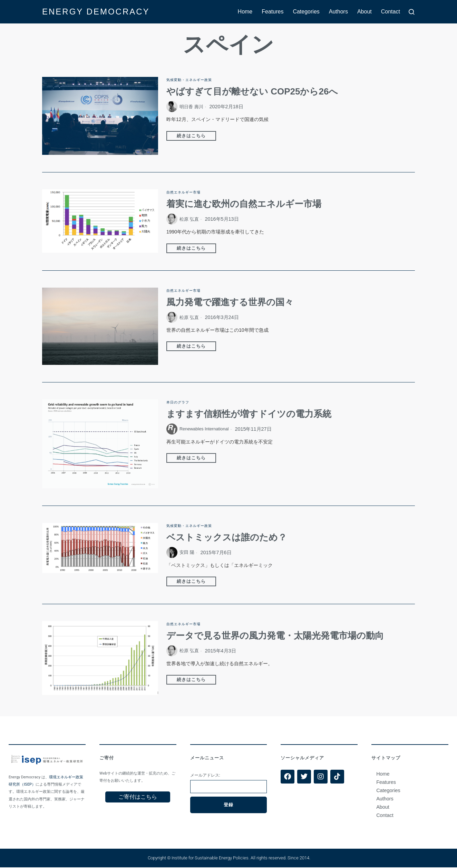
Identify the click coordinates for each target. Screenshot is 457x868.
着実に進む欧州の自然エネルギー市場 (244, 204)
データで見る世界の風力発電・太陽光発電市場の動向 (275, 637)
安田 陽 (187, 553)
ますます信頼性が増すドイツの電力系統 (249, 415)
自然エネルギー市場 (187, 192)
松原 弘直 (190, 219)
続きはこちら (192, 136)
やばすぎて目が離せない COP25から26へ (252, 92)
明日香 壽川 (192, 107)
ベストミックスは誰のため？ (227, 538)
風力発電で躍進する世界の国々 (230, 303)
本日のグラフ (180, 402)
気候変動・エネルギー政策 (193, 80)
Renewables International (207, 429)
